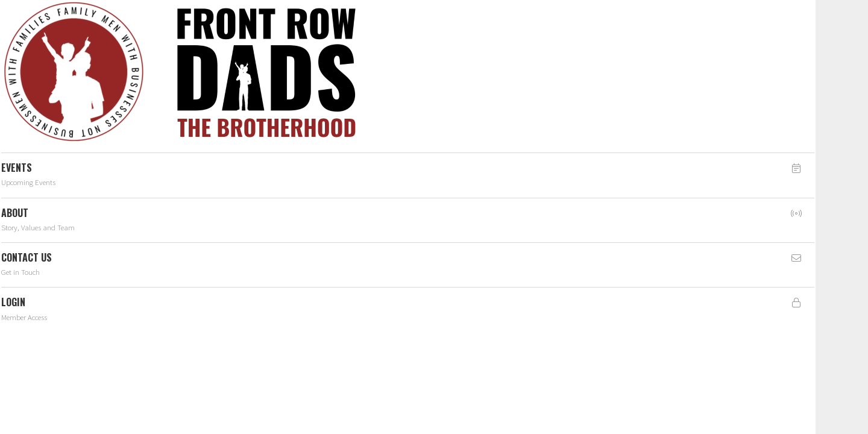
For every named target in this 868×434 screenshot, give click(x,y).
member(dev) (354, 92)
